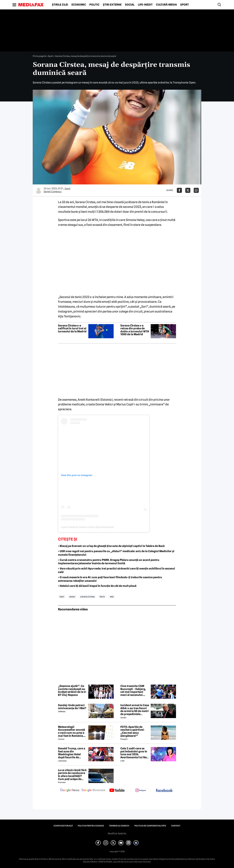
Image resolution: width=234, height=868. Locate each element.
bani (62, 597)
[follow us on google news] (70, 791)
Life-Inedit (145, 5)
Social (130, 5)
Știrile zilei (60, 5)
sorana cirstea (87, 597)
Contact (176, 826)
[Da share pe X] (188, 190)
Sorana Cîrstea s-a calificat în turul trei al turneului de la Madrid (72, 329)
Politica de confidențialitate (150, 826)
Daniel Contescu (53, 192)
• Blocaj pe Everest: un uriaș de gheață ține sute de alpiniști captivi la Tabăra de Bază (111, 546)
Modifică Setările (117, 834)
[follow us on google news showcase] (93, 791)
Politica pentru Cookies (91, 826)
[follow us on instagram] (141, 791)
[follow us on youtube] (117, 791)
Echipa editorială (63, 826)
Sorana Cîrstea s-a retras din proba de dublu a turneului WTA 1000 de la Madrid (135, 330)
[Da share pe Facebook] (179, 190)
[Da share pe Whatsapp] (196, 190)
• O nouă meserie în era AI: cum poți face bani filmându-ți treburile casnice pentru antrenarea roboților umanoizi (110, 579)
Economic (79, 5)
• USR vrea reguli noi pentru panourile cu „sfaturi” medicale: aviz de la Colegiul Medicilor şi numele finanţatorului (116, 553)
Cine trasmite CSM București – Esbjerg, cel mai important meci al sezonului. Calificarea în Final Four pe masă (133, 690)
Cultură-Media (166, 5)
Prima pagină (39, 56)
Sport (185, 5)
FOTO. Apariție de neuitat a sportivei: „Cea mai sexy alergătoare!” (132, 731)
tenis (102, 597)
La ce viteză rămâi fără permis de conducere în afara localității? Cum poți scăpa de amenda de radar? (72, 775)
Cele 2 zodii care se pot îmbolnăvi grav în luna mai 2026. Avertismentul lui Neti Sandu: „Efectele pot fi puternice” (135, 753)
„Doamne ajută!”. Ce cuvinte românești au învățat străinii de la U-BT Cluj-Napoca (72, 690)
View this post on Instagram (77, 475)
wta (112, 597)
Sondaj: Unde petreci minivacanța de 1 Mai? (72, 707)
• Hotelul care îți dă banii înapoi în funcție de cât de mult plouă (97, 586)
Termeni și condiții (119, 826)
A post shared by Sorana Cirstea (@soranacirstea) (87, 527)
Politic (94, 5)
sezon (72, 597)
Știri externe (112, 5)
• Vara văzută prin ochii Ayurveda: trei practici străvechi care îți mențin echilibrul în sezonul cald (116, 570)
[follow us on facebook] (164, 791)
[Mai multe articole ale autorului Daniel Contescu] (39, 190)
